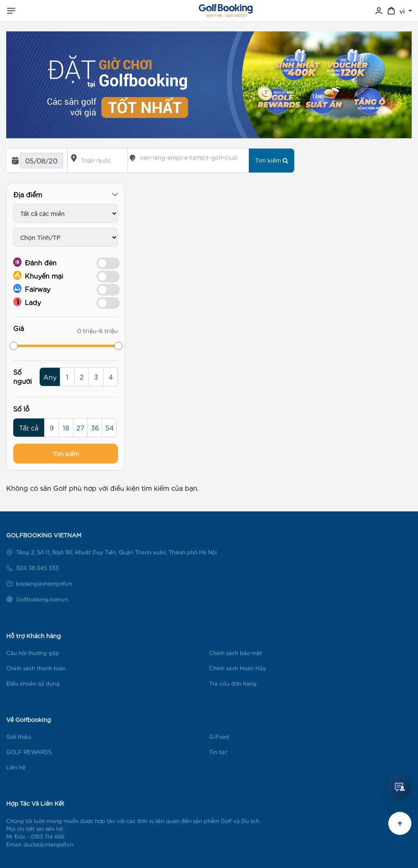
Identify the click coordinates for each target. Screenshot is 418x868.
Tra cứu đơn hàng (233, 683)
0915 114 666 (48, 836)
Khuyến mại (38, 275)
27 (80, 427)
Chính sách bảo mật (236, 653)
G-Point (219, 737)
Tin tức (218, 752)
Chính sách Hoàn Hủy (238, 668)
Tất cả (29, 427)
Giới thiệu (19, 737)
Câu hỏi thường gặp (33, 653)
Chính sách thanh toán (36, 668)
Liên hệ (16, 767)
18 (66, 427)
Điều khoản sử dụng (33, 683)
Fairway (32, 289)
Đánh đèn (35, 262)
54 (110, 427)
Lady (27, 302)
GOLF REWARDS (29, 752)
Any (50, 377)
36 (95, 427)
